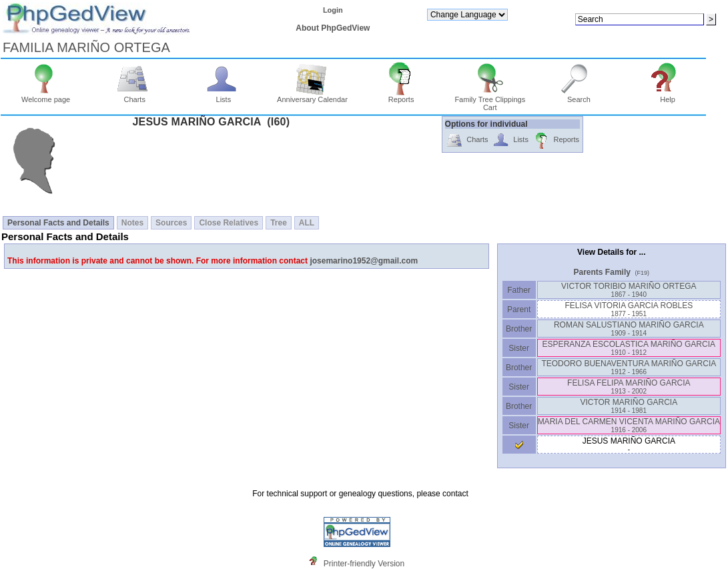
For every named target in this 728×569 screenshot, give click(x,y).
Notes (132, 223)
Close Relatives (229, 223)
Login (333, 10)
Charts (134, 96)
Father (519, 290)
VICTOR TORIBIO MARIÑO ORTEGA (629, 290)
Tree (279, 223)
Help (668, 96)
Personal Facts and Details (58, 223)
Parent (519, 310)
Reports (401, 96)
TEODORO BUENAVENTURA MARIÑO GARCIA (629, 367)
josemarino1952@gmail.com (364, 261)
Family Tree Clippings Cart (490, 100)
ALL (307, 223)
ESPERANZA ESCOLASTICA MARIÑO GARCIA (629, 348)
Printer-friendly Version (364, 564)
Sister (519, 348)
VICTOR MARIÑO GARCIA (629, 406)
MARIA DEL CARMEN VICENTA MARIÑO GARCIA (629, 425)
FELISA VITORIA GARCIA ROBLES (629, 309)
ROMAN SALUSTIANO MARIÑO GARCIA (629, 329)
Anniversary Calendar (312, 96)
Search (579, 96)
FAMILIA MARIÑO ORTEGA (86, 47)
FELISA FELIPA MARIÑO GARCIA (629, 387)
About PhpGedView (333, 28)
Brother (519, 329)
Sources (171, 223)
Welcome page (46, 96)
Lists (224, 96)
